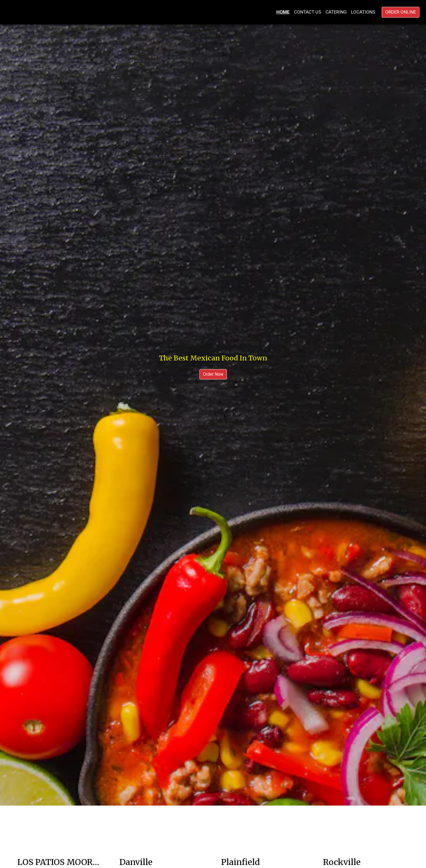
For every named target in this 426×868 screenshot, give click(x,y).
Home (283, 12)
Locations (363, 12)
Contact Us (308, 12)
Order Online (401, 12)
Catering (336, 12)
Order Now (213, 374)
